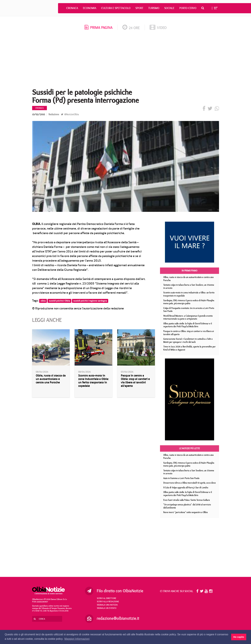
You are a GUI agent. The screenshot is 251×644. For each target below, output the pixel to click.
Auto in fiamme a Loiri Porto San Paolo (181, 478)
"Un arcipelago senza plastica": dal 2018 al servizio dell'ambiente (187, 506)
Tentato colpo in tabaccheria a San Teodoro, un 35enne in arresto (189, 286)
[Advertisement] (126, 60)
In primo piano (189, 271)
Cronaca (72, 8)
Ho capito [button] (239, 637)
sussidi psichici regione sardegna (90, 301)
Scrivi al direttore (107, 598)
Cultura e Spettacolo (116, 8)
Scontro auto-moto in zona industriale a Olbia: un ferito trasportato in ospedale (93, 381)
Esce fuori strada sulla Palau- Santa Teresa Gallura (187, 500)
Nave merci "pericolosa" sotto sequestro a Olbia (186, 512)
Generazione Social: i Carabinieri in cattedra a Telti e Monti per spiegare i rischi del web (188, 340)
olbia (43, 301)
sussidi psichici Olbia (59, 301)
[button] (204, 8)
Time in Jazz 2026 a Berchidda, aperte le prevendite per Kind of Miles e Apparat (189, 348)
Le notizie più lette (190, 448)
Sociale (169, 8)
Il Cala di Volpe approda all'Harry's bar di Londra (186, 488)
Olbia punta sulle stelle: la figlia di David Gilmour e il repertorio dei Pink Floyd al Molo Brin (188, 325)
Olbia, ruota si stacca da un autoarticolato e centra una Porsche (51, 379)
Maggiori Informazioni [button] (77, 639)
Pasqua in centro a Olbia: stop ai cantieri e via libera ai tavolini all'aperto (135, 381)
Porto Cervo (188, 8)
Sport (139, 8)
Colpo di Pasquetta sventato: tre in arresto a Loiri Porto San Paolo (189, 310)
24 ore (131, 28)
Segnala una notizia (107, 605)
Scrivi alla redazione (108, 601)
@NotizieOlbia (70, 114)
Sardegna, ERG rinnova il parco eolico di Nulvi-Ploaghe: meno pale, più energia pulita (189, 302)
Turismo (154, 8)
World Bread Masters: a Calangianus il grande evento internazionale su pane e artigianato (188, 317)
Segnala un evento (107, 608)
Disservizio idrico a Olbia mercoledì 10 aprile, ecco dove (190, 483)
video (158, 28)
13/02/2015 (39, 114)
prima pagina (99, 27)
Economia (90, 8)
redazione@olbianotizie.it (118, 618)
